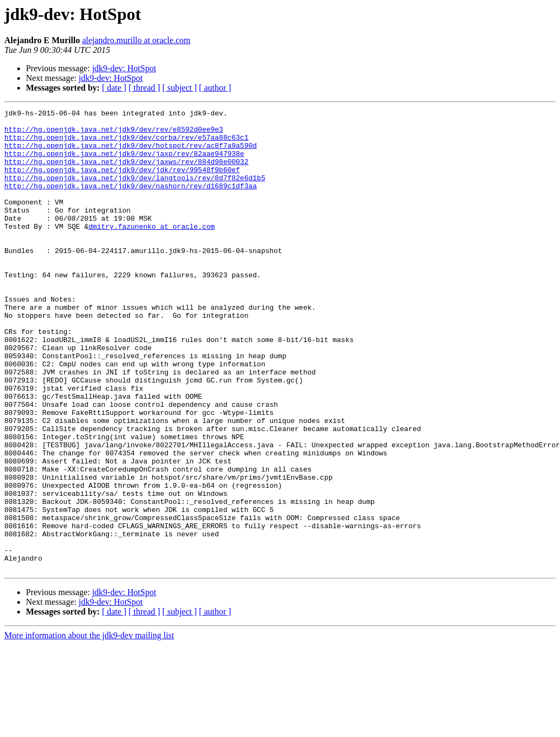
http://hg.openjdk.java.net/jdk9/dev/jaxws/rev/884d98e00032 (126, 173)
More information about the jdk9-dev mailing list (89, 728)
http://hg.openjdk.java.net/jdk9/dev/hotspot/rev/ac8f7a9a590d (131, 153)
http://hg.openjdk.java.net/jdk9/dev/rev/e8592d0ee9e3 (114, 134)
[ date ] (114, 88)
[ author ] (215, 88)
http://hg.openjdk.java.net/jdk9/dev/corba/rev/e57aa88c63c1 (126, 144)
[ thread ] (144, 88)
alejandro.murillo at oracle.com (136, 40)
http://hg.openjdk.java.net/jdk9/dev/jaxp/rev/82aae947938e (124, 163)
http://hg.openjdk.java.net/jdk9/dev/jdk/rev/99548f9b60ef (122, 182)
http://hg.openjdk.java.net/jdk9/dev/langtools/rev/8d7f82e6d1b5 (135, 192)
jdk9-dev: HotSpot (124, 68)
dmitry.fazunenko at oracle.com (152, 250)
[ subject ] (180, 88)
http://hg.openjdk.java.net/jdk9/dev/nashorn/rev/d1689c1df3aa (131, 202)
